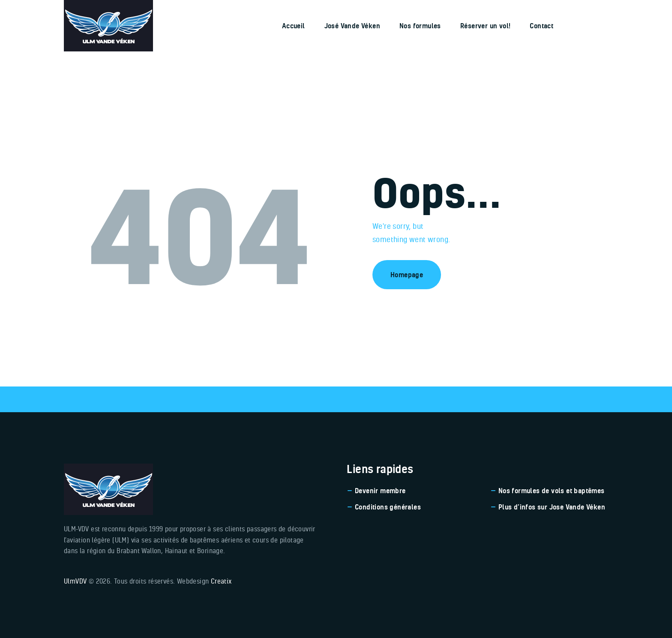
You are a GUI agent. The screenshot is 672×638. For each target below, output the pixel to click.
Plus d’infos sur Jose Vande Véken (552, 507)
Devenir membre (380, 491)
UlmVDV (75, 581)
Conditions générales (388, 507)
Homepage (407, 275)
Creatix (221, 581)
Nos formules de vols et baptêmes (552, 491)
